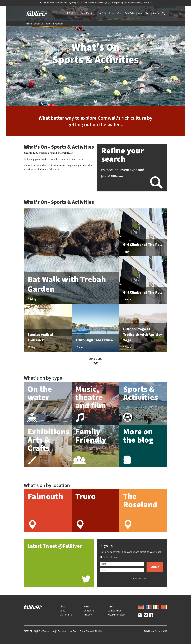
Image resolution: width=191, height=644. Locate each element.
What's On (130, 13)
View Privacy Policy (140, 578)
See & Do (102, 13)
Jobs (62, 611)
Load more (95, 361)
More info (147, 3)
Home (30, 24)
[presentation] (115, 578)
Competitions (115, 611)
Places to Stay (116, 13)
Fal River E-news (109, 557)
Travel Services (88, 13)
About (63, 607)
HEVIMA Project (116, 615)
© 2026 (156, 631)
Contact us (90, 611)
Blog (148, 13)
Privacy (88, 615)
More (140, 13)
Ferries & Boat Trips (69, 13)
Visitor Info (66, 615)
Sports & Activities (55, 24)
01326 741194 (30, 631)
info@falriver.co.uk (46, 631)
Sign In (156, 13)
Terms (111, 607)
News (87, 607)
